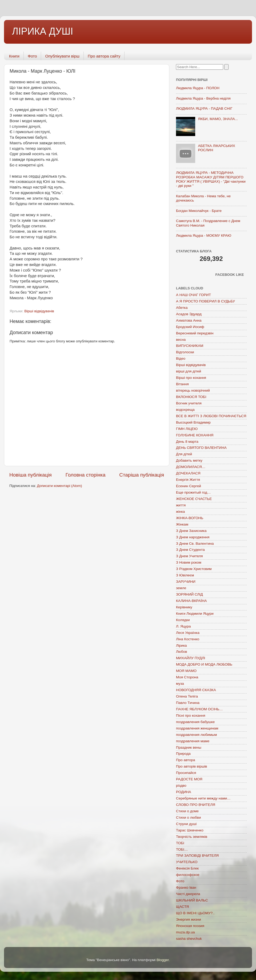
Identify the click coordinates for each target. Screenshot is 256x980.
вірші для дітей (189, 371)
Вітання (182, 384)
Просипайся (186, 773)
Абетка (182, 308)
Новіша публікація (31, 475)
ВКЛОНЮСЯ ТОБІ (191, 397)
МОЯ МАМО (186, 671)
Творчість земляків (192, 837)
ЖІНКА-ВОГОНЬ (190, 518)
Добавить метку (189, 460)
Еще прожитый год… (193, 492)
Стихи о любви (188, 817)
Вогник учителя (189, 403)
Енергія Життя (188, 480)
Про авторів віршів (192, 766)
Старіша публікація (142, 475)
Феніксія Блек (187, 868)
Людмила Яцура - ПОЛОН (198, 88)
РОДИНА (184, 792)
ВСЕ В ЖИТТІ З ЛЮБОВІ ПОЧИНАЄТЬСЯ (211, 416)
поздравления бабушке (195, 722)
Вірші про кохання (191, 378)
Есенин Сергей (189, 486)
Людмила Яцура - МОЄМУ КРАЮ (204, 235)
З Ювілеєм (185, 575)
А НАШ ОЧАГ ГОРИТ (193, 295)
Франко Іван (186, 887)
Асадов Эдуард (189, 314)
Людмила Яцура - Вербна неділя (203, 98)
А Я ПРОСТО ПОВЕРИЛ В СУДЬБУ (205, 301)
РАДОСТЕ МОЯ (189, 779)
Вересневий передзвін (195, 333)
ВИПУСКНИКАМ (190, 346)
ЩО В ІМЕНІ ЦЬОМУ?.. (195, 913)
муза (180, 684)
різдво (181, 786)
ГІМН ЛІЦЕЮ (187, 429)
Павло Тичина (188, 703)
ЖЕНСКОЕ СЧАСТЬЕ (194, 499)
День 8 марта (187, 442)
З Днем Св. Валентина (195, 544)
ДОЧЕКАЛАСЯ (188, 473)
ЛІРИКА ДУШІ (43, 31)
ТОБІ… (182, 849)
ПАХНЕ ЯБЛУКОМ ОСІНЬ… (199, 709)
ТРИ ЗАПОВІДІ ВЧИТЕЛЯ (197, 856)
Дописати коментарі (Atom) (59, 486)
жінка (180, 512)
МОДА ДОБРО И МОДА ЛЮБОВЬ (204, 664)
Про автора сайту (104, 56)
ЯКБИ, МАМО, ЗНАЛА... (218, 119)
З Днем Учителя (189, 556)
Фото (32, 56)
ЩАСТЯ (182, 907)
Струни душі (186, 824)
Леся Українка (188, 633)
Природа (183, 754)
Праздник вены (189, 747)
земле (181, 588)
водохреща (185, 410)
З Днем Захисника (191, 531)
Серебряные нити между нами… (203, 798)
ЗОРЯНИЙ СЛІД (189, 594)
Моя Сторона (187, 677)
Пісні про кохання (191, 715)
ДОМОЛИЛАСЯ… (191, 467)
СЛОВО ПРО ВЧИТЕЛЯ (196, 805)
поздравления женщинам (197, 728)
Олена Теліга (187, 696)
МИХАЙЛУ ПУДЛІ (191, 658)
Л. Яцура (183, 626)
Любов (181, 652)
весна (181, 340)
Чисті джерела (188, 894)
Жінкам (182, 524)
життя (181, 505)
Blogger (163, 960)
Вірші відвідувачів (39, 311)
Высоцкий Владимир (193, 422)
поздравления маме (193, 741)
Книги (14, 56)
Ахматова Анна (189, 320)
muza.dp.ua (185, 932)
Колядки (183, 620)
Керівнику (184, 607)
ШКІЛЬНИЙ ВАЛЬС (192, 900)
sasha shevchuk (189, 939)
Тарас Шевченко (190, 830)
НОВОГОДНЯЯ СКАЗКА (196, 690)
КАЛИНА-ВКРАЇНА (191, 601)
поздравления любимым (196, 735)
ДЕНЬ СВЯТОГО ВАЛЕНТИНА (201, 448)
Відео (181, 358)
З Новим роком (189, 562)
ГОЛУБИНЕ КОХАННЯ (195, 435)
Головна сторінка (86, 475)
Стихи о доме (187, 811)
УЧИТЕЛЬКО (187, 862)
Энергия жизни (188, 919)
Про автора (185, 760)
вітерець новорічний (193, 390)
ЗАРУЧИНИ (186, 582)
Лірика (181, 645)
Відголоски (185, 352)
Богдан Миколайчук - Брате (199, 211)
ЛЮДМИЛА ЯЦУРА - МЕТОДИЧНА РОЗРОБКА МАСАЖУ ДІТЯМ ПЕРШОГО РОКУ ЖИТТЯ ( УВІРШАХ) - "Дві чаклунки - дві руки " (211, 179)
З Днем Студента (190, 550)
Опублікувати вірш (62, 56)
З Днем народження (193, 537)
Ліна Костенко (188, 639)
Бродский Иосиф (190, 327)
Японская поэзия (190, 926)
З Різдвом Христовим (194, 569)
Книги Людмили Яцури (195, 614)
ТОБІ (180, 843)
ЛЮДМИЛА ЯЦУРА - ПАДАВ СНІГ (204, 108)
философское (188, 875)
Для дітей (184, 454)
